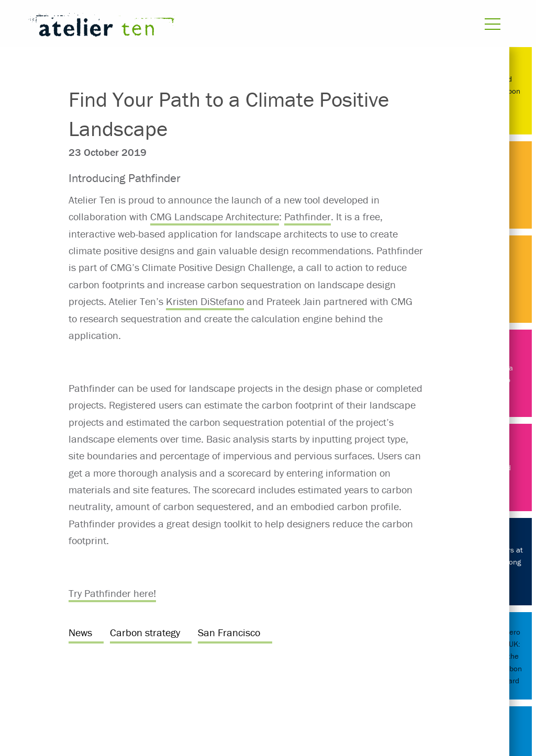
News (80, 632)
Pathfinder (308, 216)
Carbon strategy (145, 632)
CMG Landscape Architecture (215, 216)
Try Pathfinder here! (112, 593)
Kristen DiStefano (205, 301)
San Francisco (229, 632)
